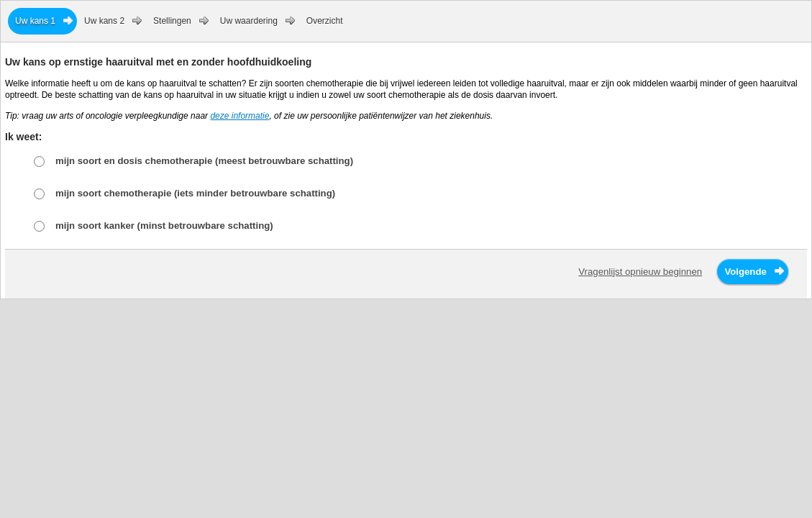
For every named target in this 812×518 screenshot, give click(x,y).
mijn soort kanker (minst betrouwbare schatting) (164, 226)
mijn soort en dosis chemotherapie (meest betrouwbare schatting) (204, 161)
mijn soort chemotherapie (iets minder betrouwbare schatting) (195, 193)
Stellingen (172, 21)
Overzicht (325, 21)
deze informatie (240, 116)
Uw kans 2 (104, 21)
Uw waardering (249, 21)
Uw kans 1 (35, 21)
